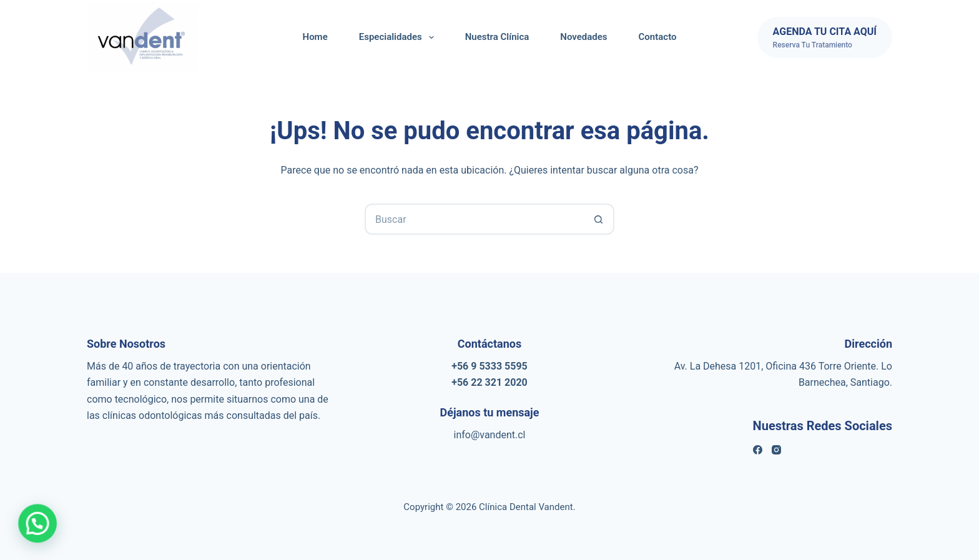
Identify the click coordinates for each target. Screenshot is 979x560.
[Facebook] (758, 450)
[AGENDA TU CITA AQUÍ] (825, 37)
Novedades (583, 37)
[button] (15, 531)
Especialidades (399, 37)
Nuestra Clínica (497, 37)
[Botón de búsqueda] (599, 219)
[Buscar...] (474, 219)
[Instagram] (776, 450)
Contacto (658, 37)
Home (315, 37)
